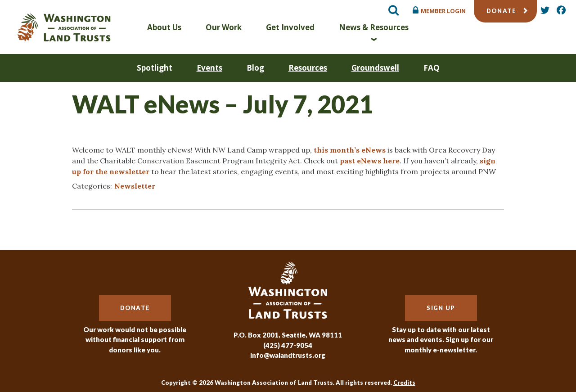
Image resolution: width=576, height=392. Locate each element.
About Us (164, 27)
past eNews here (370, 161)
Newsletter (135, 186)
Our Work (224, 27)
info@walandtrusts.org (288, 355)
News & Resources (374, 27)
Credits (404, 383)
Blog (255, 68)
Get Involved (290, 27)
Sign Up (441, 308)
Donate (502, 11)
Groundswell (375, 68)
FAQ (432, 68)
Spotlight (155, 68)
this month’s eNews (350, 150)
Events (209, 68)
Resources (308, 68)
